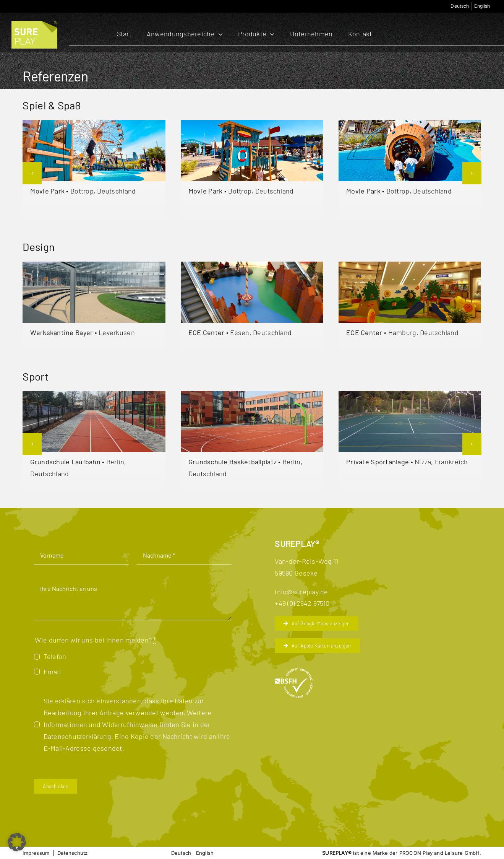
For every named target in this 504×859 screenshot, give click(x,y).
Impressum (36, 853)
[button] (32, 173)
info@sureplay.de (301, 592)
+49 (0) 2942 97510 (302, 603)
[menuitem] (460, 6)
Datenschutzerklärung (77, 736)
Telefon (55, 656)
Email (52, 672)
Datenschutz (72, 853)
